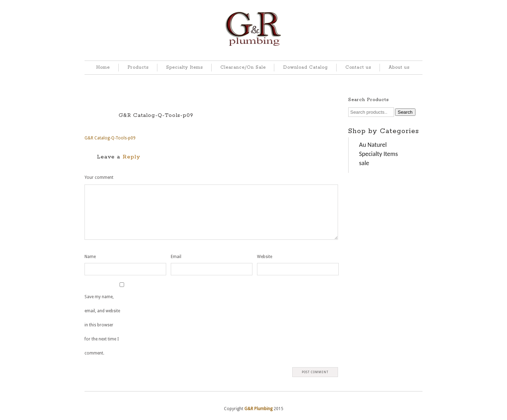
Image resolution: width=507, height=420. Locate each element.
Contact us (358, 67)
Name (90, 257)
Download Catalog (305, 67)
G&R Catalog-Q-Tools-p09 (156, 115)
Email (176, 257)
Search (405, 112)
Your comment (99, 177)
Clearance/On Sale (243, 67)
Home (103, 67)
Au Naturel (373, 145)
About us (399, 67)
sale (364, 163)
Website (265, 257)
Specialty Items (184, 67)
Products (138, 67)
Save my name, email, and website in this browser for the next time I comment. (102, 325)
